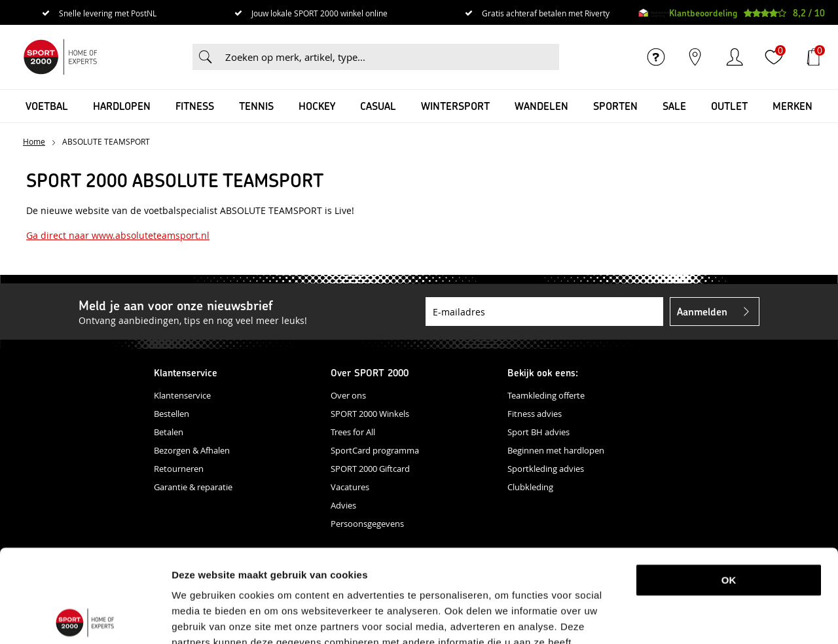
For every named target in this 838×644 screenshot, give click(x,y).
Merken (792, 106)
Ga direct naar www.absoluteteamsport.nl (118, 235)
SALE (674, 106)
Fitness (195, 106)
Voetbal (47, 106)
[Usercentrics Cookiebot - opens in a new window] (85, 618)
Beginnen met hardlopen (556, 450)
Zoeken (206, 57)
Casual (378, 106)
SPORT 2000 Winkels (370, 414)
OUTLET (729, 106)
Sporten (615, 106)
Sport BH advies (538, 432)
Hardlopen (122, 106)
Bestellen (172, 414)
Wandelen (541, 106)
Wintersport (455, 106)
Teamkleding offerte (546, 395)
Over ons (348, 395)
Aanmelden (702, 311)
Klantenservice (182, 395)
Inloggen (735, 57)
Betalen (169, 432)
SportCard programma (375, 450)
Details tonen (690, 618)
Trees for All (353, 432)
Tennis (256, 106)
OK (729, 487)
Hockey (317, 106)
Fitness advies (535, 414)
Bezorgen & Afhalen (192, 450)
